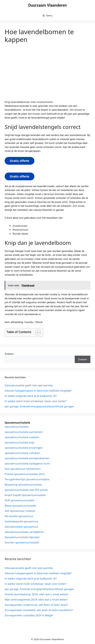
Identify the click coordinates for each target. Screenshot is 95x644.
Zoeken (9, 354)
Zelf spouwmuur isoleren (20, 511)
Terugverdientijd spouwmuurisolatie (27, 479)
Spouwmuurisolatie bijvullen (22, 537)
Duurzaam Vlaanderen (47, 5)
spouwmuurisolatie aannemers (24, 432)
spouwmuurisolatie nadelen (22, 437)
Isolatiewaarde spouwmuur (22, 521)
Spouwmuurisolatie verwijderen (24, 532)
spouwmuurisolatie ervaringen (24, 448)
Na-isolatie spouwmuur (19, 516)
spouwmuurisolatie (17, 427)
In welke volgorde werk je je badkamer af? (31, 396)
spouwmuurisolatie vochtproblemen (27, 458)
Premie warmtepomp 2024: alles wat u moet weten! (36, 594)
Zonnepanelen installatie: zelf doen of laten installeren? (39, 610)
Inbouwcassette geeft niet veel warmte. (29, 385)
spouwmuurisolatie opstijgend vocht (27, 463)
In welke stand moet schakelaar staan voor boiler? (36, 401)
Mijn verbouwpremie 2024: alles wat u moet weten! (36, 600)
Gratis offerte (20, 161)
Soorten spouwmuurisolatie (22, 542)
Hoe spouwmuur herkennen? (23, 469)
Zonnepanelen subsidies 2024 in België (29, 615)
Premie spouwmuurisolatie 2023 (25, 474)
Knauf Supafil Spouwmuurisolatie (25, 495)
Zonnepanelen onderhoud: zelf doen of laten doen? (36, 605)
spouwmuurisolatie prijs (20, 442)
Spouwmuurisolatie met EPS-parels (26, 490)
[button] (36, 332)
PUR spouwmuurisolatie (19, 500)
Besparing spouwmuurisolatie (23, 485)
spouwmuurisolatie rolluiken (22, 453)
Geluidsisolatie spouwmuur (22, 527)
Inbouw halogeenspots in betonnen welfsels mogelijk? (38, 391)
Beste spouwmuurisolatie (20, 506)
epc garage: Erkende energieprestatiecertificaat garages (39, 406)
